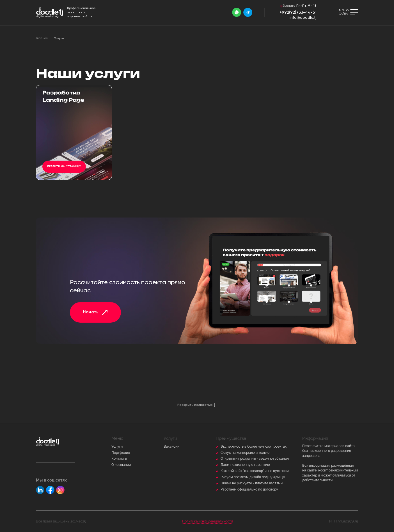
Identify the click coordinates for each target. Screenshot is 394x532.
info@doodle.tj (303, 18)
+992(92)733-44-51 (298, 13)
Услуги (117, 447)
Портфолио (121, 453)
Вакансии (171, 447)
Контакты (119, 459)
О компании (121, 465)
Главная (42, 38)
